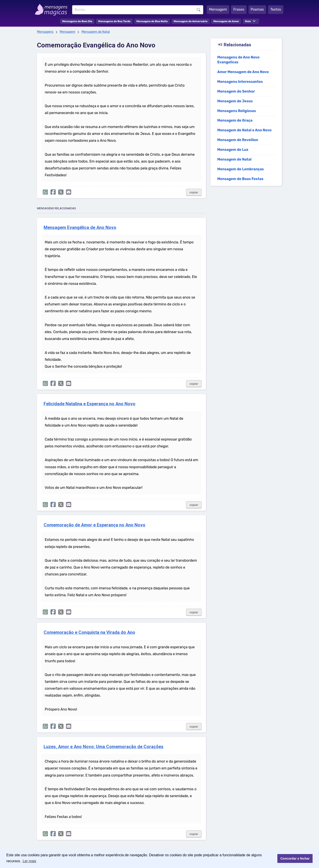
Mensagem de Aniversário (191, 21)
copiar (194, 192)
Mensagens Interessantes (240, 82)
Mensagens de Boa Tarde (114, 21)
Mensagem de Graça (235, 120)
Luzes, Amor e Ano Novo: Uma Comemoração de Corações (104, 747)
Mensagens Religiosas (237, 111)
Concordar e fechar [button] (295, 858)
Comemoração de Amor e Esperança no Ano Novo (94, 525)
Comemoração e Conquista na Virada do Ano (89, 632)
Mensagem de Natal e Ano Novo (244, 130)
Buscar (198, 10)
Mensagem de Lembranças (241, 169)
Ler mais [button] (29, 861)
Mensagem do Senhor (236, 91)
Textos (276, 9)
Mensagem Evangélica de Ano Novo (80, 228)
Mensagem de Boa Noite (152, 21)
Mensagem (218, 9)
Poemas (257, 9)
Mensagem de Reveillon (238, 140)
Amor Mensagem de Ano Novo (243, 72)
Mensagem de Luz (233, 150)
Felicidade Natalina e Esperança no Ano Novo (89, 404)
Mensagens (45, 32)
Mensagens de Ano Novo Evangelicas (238, 60)
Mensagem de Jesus (235, 101)
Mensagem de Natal (96, 32)
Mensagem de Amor (226, 21)
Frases (239, 9)
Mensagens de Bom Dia (77, 21)
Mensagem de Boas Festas (240, 179)
